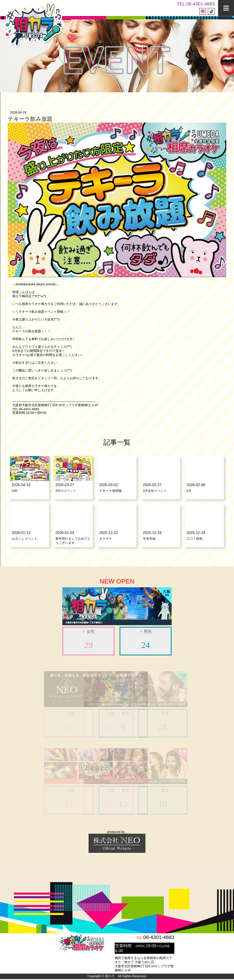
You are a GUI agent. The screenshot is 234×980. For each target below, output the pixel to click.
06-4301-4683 (159, 938)
